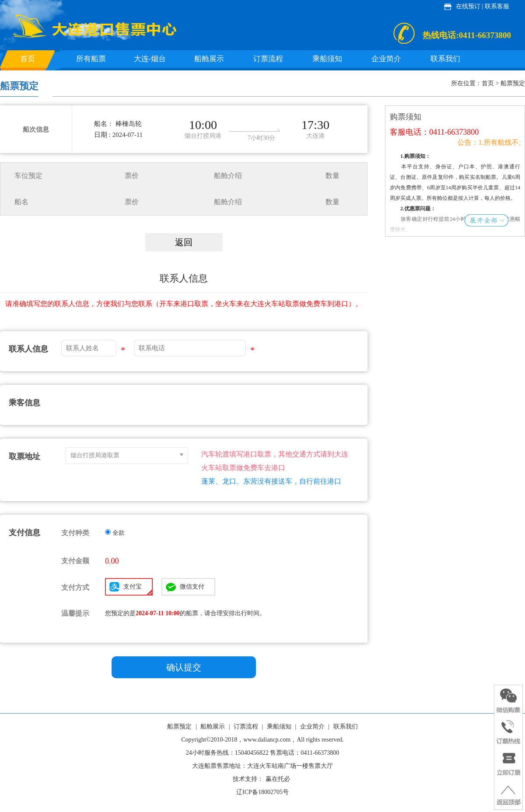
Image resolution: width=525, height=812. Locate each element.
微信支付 (192, 587)
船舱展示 (209, 59)
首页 (28, 59)
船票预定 (179, 727)
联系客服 (497, 6)
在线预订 (468, 6)
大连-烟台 (150, 59)
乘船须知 (327, 59)
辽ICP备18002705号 (262, 792)
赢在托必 (278, 779)
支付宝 (138, 589)
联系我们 (445, 59)
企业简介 (386, 59)
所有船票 (91, 59)
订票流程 (268, 59)
